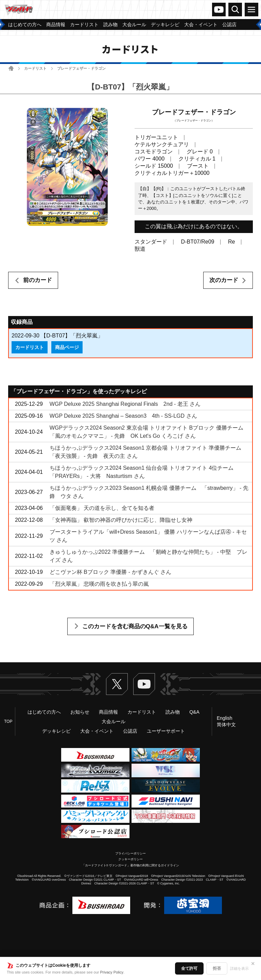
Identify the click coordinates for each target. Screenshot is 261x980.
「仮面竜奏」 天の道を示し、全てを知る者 (102, 508)
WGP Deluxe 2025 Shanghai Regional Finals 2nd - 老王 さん (125, 404)
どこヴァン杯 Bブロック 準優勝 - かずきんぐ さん (110, 572)
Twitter (117, 684)
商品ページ (67, 347)
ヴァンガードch (219, 10)
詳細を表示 (239, 968)
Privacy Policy (112, 972)
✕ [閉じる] (253, 964)
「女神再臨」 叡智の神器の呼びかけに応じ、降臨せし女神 (121, 520)
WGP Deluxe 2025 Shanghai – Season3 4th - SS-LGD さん (123, 416)
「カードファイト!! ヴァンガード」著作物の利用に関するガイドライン (131, 865)
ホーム (11, 68)
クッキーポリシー (130, 859)
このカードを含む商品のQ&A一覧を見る (135, 626)
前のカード (38, 280)
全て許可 (189, 968)
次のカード (224, 280)
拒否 (217, 968)
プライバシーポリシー (130, 853)
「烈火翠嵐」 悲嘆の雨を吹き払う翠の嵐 (99, 584)
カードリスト (35, 68)
